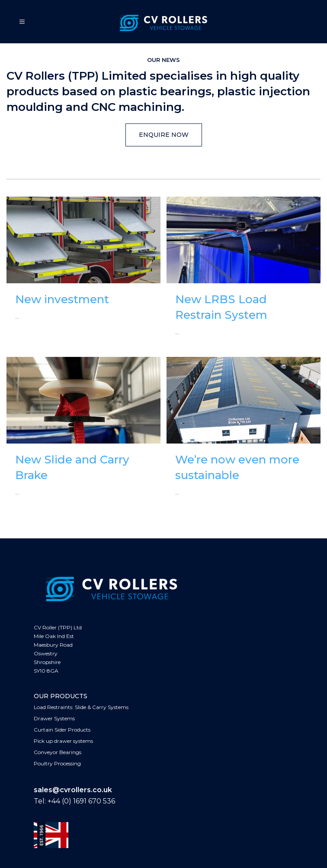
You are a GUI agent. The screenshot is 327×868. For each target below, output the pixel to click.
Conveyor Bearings (58, 752)
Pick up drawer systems (63, 741)
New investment (62, 299)
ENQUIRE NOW (164, 135)
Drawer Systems (54, 718)
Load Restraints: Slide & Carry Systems (81, 707)
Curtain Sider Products (62, 730)
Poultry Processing (57, 763)
